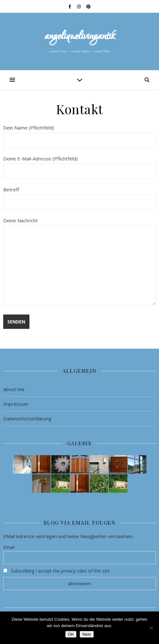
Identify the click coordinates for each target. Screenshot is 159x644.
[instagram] (79, 6)
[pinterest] (88, 6)
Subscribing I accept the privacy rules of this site (56, 571)
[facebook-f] (70, 6)
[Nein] (151, 628)
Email (9, 547)
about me (14, 389)
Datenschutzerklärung (27, 418)
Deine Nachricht (79, 262)
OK (71, 634)
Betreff (79, 196)
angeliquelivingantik (79, 36)
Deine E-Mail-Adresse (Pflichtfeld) (79, 165)
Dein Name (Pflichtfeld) (79, 134)
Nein (87, 634)
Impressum (16, 404)
